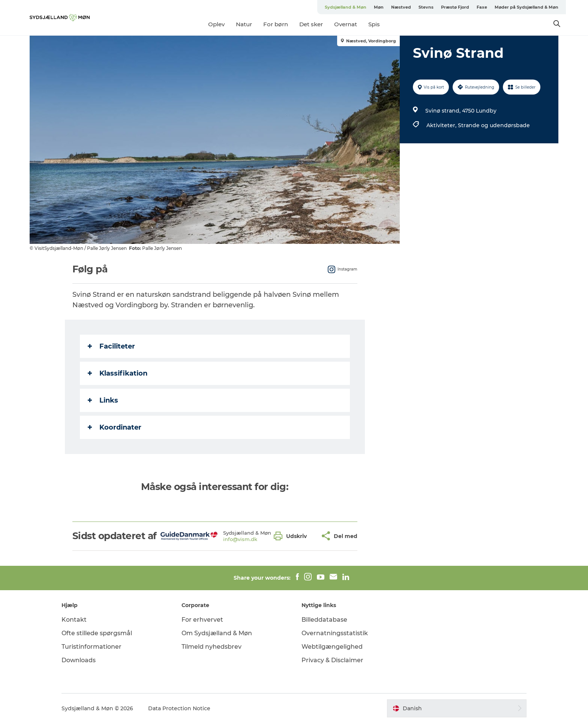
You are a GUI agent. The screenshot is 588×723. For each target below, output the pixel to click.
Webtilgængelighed (332, 647)
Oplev (216, 24)
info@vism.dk (240, 539)
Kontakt (74, 620)
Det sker (311, 24)
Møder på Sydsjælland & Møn (526, 7)
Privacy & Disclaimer (332, 660)
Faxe (482, 7)
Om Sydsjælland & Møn (217, 633)
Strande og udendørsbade (494, 125)
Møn (379, 7)
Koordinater (115, 427)
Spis (374, 24)
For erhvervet (202, 620)
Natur (244, 24)
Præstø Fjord (455, 7)
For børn (276, 24)
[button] (292, 536)
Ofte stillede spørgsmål (97, 633)
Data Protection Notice (179, 708)
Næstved (401, 7)
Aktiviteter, (442, 125)
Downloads (79, 660)
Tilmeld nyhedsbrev (211, 647)
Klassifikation (118, 373)
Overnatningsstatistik (335, 633)
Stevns (426, 7)
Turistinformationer (91, 647)
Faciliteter (111, 346)
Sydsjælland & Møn (346, 7)
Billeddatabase (324, 620)
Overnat (346, 24)
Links (103, 400)
